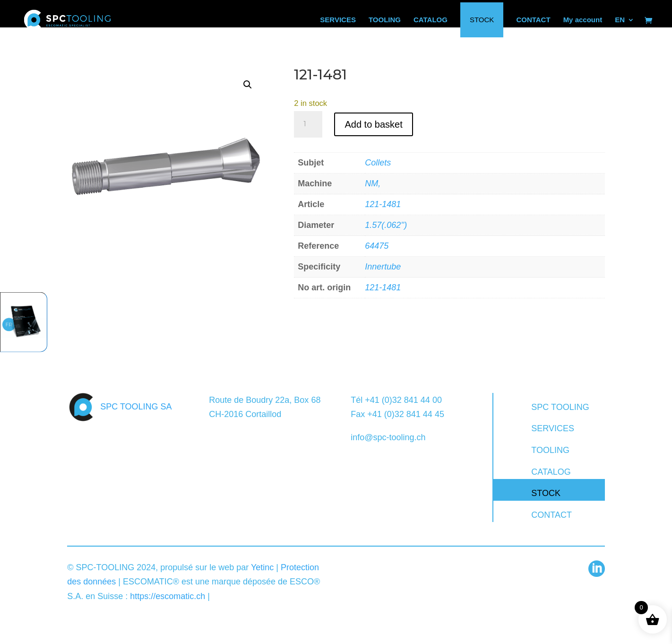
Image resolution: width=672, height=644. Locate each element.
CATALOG (551, 472)
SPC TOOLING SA (136, 407)
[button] (248, 85)
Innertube (383, 267)
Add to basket (373, 124)
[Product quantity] (308, 124)
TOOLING (550, 450)
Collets (378, 163)
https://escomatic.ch (168, 596)
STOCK (546, 493)
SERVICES (553, 428)
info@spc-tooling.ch (388, 437)
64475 (377, 246)
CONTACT (551, 515)
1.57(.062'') (386, 225)
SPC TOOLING (560, 407)
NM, (373, 183)
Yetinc (262, 567)
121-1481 (383, 204)
